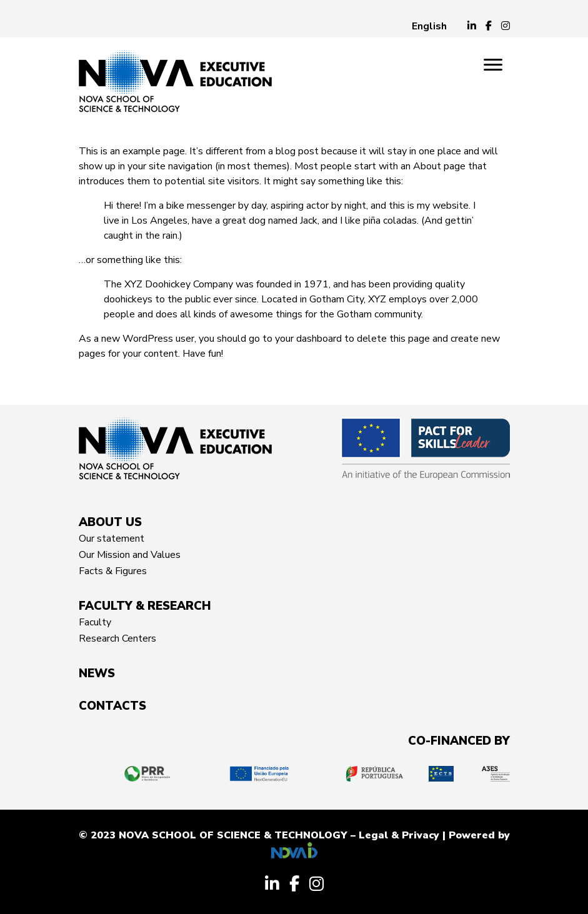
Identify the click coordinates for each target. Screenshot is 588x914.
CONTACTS (112, 706)
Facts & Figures (113, 571)
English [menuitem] (429, 26)
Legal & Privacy (399, 835)
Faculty (95, 622)
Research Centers (117, 638)
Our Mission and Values (130, 555)
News (97, 673)
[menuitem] (429, 26)
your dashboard (308, 339)
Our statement (112, 539)
